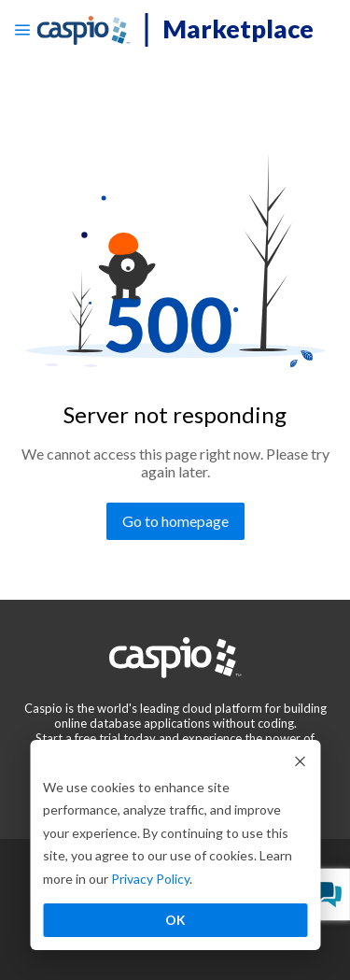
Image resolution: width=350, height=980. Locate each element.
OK (175, 920)
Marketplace (238, 28)
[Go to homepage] (175, 521)
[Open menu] (22, 30)
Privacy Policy (150, 879)
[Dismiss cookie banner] (300, 761)
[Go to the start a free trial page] (78, 738)
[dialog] (175, 845)
